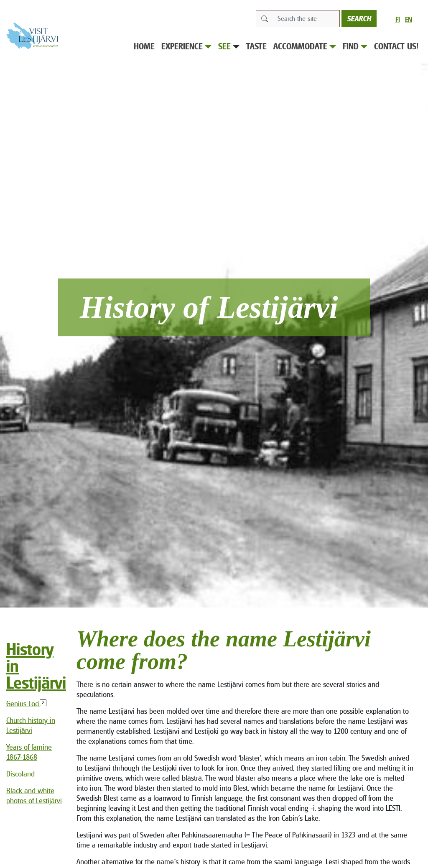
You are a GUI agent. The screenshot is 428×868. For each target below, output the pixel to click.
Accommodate (305, 46)
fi (397, 20)
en (408, 20)
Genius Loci (23, 703)
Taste (256, 46)
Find (355, 46)
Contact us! (396, 46)
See (229, 46)
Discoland (20, 774)
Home (144, 46)
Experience (186, 46)
